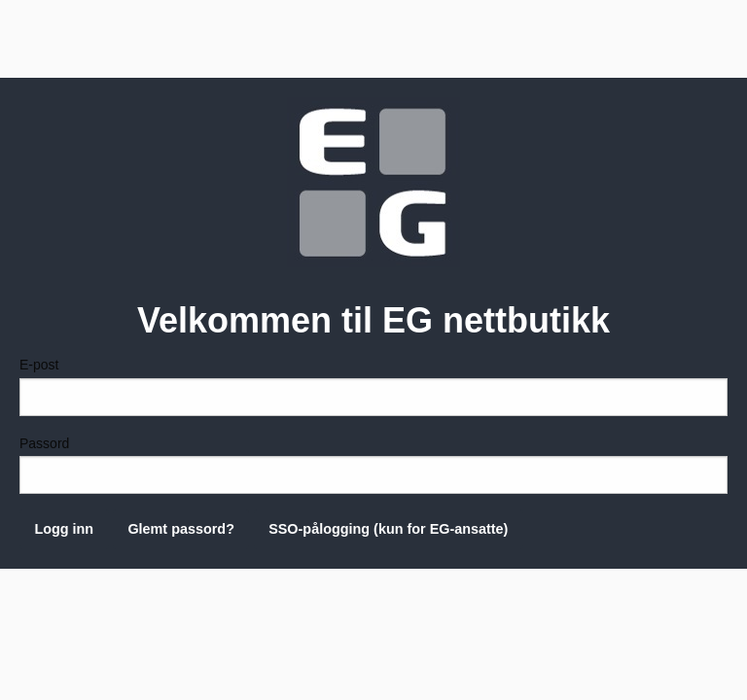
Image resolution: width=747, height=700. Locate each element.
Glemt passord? (181, 529)
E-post (373, 386)
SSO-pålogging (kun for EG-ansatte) (388, 529)
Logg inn (64, 529)
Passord (373, 465)
